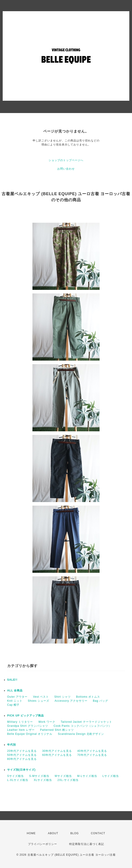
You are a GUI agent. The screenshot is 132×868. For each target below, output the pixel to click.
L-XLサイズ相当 (18, 780)
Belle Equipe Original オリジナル (30, 734)
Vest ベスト (41, 697)
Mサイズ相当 (63, 776)
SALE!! (12, 680)
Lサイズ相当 (111, 776)
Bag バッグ (100, 701)
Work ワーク (47, 722)
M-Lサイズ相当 (87, 776)
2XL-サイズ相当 (68, 780)
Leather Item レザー (21, 730)
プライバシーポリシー (43, 844)
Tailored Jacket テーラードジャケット (86, 722)
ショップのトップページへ (66, 160)
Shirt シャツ (63, 697)
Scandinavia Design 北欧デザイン (81, 734)
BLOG (75, 833)
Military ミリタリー (20, 722)
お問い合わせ (66, 169)
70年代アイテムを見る (92, 755)
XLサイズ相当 (43, 780)
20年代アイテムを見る (22, 751)
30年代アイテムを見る (57, 751)
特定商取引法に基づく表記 (87, 844)
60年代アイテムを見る (57, 755)
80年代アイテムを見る (22, 759)
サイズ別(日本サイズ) (21, 770)
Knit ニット (15, 701)
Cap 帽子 (13, 705)
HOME (31, 833)
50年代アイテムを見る (22, 755)
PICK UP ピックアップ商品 (26, 716)
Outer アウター (17, 697)
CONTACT (98, 833)
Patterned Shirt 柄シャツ (57, 730)
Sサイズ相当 (15, 776)
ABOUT (53, 833)
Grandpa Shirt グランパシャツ (28, 726)
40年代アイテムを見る (92, 751)
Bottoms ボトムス (88, 697)
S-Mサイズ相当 (39, 776)
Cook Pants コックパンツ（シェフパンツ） (82, 726)
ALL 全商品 (15, 691)
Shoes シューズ (38, 701)
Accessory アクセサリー (71, 701)
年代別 (12, 745)
